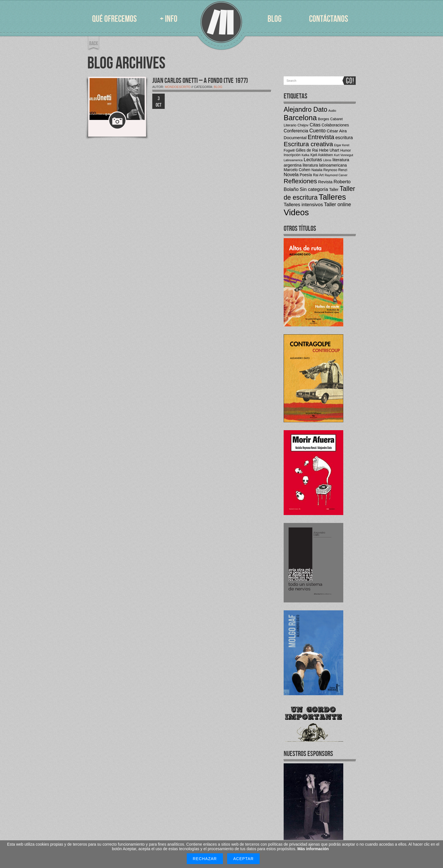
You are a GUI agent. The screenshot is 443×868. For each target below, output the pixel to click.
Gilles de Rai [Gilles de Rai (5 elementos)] (307, 150)
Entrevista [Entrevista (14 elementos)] (321, 137)
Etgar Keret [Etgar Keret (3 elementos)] (342, 145)
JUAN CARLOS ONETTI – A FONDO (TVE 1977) (200, 81)
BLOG (274, 19)
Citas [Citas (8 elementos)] (315, 125)
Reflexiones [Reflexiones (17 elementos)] (300, 181)
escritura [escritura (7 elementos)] (344, 137)
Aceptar (243, 859)
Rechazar (205, 859)
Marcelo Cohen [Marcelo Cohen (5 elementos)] (297, 170)
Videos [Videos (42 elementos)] (296, 212)
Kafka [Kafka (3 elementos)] (306, 155)
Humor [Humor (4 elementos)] (345, 150)
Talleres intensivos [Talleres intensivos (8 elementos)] (303, 205)
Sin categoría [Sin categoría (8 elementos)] (314, 189)
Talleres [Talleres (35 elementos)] (332, 197)
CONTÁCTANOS (329, 19)
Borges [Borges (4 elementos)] (323, 119)
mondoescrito (178, 87)
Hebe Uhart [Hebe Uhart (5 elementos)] (329, 150)
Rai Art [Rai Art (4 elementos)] (318, 175)
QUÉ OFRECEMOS (114, 19)
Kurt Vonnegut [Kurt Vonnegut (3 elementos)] (344, 155)
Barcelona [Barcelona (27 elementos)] (300, 118)
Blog (218, 87)
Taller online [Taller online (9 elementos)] (338, 204)
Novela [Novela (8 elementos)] (291, 175)
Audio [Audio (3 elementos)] (332, 111)
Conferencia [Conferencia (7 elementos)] (296, 131)
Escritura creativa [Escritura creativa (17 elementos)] (308, 144)
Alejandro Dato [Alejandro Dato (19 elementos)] (305, 109)
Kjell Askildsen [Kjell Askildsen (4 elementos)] (322, 155)
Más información (313, 849)
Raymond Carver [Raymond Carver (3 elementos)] (336, 175)
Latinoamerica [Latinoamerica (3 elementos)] (293, 160)
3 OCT (158, 102)
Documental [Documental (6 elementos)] (295, 138)
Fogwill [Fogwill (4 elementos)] (289, 150)
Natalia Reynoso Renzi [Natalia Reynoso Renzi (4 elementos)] (329, 170)
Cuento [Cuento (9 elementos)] (318, 131)
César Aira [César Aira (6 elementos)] (337, 131)
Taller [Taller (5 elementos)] (334, 189)
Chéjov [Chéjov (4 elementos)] (303, 125)
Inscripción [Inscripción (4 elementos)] (292, 155)
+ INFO (169, 19)
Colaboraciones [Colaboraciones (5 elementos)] (335, 125)
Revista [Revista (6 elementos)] (325, 182)
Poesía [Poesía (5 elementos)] (306, 175)
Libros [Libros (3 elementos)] (327, 160)
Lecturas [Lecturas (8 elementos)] (313, 160)
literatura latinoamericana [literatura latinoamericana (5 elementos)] (325, 165)
